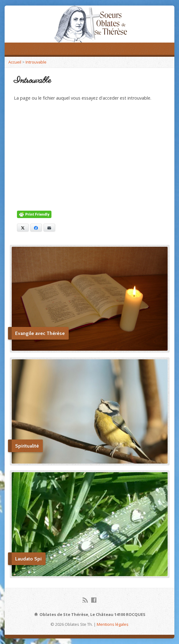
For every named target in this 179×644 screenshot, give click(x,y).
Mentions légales (113, 624)
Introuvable (36, 62)
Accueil (15, 62)
